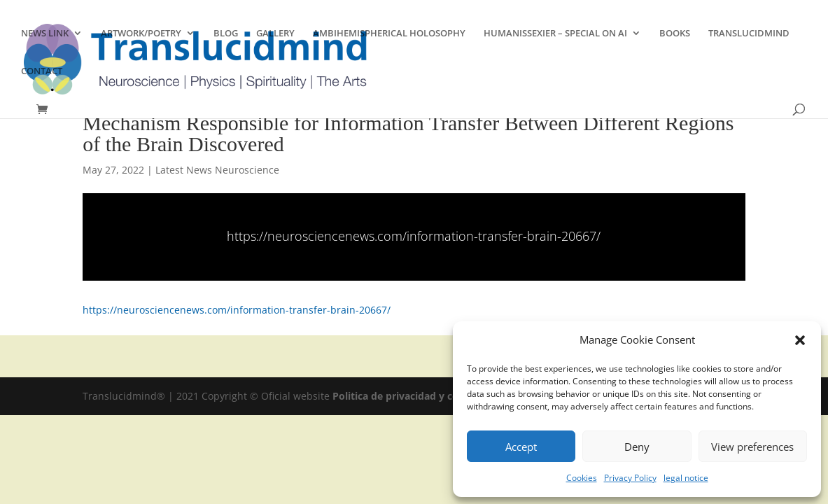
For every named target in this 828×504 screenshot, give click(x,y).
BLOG (226, 34)
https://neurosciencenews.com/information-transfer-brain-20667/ (414, 236)
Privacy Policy (630, 478)
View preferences (752, 447)
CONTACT (42, 71)
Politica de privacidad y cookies (410, 396)
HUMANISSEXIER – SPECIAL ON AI (555, 34)
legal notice (686, 478)
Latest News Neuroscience (217, 170)
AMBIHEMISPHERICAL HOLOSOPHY (389, 34)
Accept (521, 447)
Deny (637, 447)
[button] (800, 340)
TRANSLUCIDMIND (749, 34)
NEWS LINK (45, 34)
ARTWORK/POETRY (141, 34)
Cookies (582, 478)
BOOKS (675, 34)
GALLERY (275, 34)
